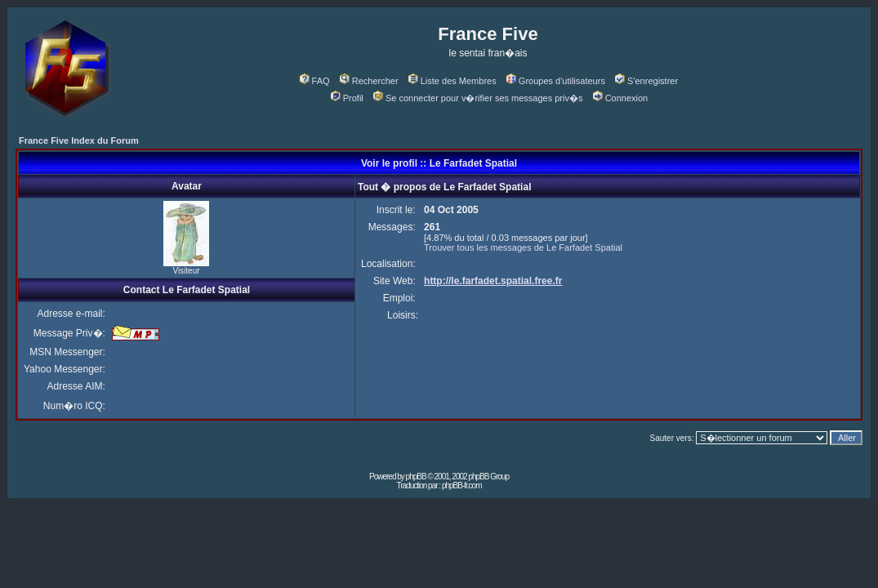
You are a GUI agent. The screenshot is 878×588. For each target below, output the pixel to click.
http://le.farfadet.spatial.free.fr (493, 281)
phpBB (416, 477)
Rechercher (369, 81)
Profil (347, 98)
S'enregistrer (646, 81)
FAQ (315, 81)
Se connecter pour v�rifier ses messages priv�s (478, 98)
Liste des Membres (452, 81)
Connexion (621, 98)
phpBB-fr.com (462, 486)
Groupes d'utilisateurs (556, 81)
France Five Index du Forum (79, 140)
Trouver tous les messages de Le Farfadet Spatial (523, 247)
